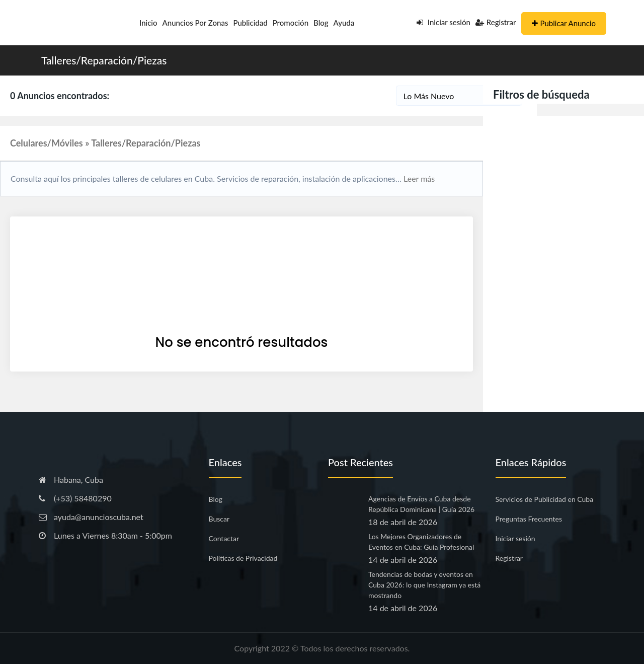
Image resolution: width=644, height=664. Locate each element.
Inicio (148, 23)
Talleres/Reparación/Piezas (104, 60)
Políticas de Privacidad (243, 558)
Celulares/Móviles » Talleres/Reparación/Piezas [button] (105, 143)
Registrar (496, 22)
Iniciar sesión (444, 22)
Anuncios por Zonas (195, 23)
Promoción (291, 23)
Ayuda (344, 23)
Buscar (219, 519)
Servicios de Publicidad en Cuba (545, 499)
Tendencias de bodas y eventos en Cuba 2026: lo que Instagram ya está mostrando (424, 585)
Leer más (418, 178)
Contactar (224, 538)
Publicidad (250, 23)
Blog (321, 23)
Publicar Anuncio (564, 23)
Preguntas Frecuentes (529, 519)
